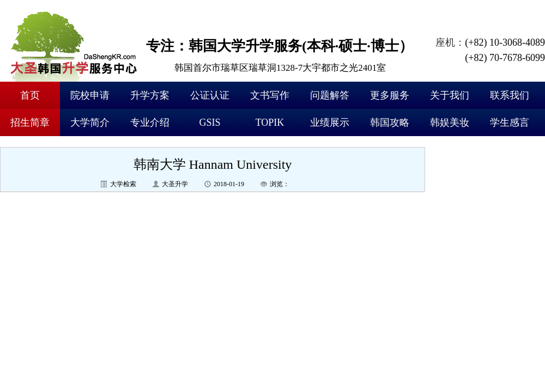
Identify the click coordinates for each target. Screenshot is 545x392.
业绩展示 (330, 122)
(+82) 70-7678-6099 (505, 58)
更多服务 (390, 95)
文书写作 (270, 95)
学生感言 (510, 122)
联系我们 (510, 95)
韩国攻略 (390, 122)
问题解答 (330, 95)
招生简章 (30, 122)
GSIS (210, 122)
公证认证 (210, 95)
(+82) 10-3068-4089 (505, 42)
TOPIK (270, 122)
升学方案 (150, 95)
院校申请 (90, 95)
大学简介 (90, 122)
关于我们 (450, 95)
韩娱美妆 (450, 122)
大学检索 (123, 184)
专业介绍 (150, 122)
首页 (30, 95)
